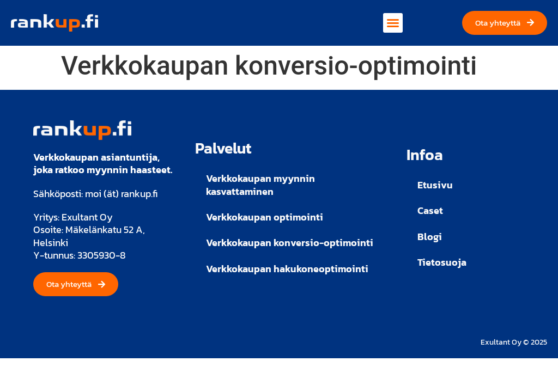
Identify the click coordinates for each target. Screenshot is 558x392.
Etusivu (435, 185)
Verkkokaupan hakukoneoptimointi (287, 269)
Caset (430, 210)
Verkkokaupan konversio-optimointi (290, 243)
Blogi (430, 237)
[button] (393, 23)
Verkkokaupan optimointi (265, 217)
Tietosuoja (442, 262)
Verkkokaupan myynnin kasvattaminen (260, 185)
